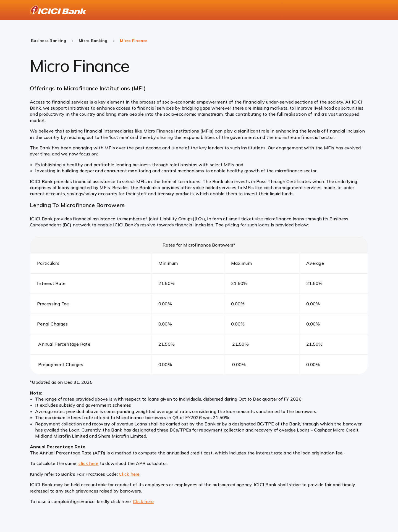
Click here (129, 474)
